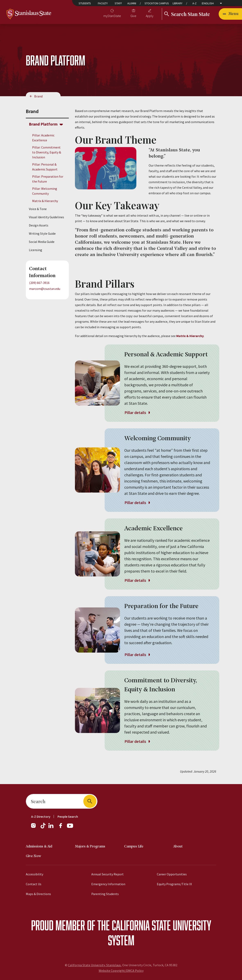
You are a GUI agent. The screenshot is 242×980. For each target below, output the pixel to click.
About (178, 847)
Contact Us (34, 884)
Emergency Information (108, 884)
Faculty (103, 3)
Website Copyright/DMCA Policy (121, 971)
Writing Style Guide (42, 233)
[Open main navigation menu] (230, 14)
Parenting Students (105, 894)
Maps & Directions (38, 894)
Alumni (132, 3)
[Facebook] (62, 828)
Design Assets (39, 225)
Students (85, 3)
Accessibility (34, 874)
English (208, 3)
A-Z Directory (41, 816)
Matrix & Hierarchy (45, 201)
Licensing (36, 250)
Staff (118, 3)
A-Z (195, 3)
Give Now (33, 856)
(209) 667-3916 (39, 283)
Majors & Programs (90, 847)
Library (178, 3)
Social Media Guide (42, 242)
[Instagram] (35, 828)
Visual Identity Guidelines (46, 217)
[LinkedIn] (51, 828)
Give (133, 16)
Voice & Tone (38, 209)
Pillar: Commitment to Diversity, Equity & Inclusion (47, 152)
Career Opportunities (172, 874)
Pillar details (137, 412)
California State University (161, 925)
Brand (38, 96)
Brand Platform (43, 124)
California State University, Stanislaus (94, 965)
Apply (150, 16)
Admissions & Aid (39, 847)
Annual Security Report (107, 874)
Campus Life (134, 847)
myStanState (112, 16)
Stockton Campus (157, 3)
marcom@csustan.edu (45, 289)
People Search (68, 816)
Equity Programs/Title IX (174, 884)
